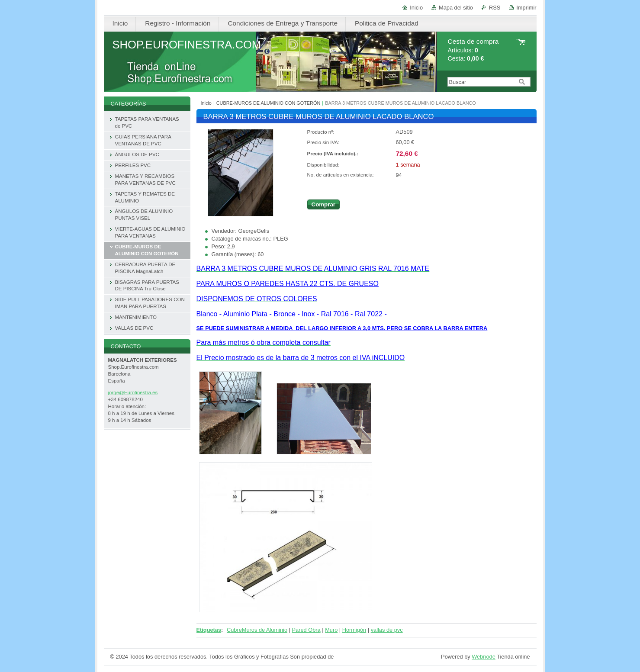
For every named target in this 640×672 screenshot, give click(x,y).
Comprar (324, 204)
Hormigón (354, 630)
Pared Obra (306, 630)
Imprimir (526, 8)
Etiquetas (209, 630)
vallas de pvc (387, 630)
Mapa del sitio (456, 8)
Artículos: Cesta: (473, 50)
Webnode (484, 657)
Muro (331, 630)
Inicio (416, 8)
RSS (495, 8)
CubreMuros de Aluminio (257, 630)
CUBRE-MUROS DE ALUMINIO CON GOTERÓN (268, 103)
